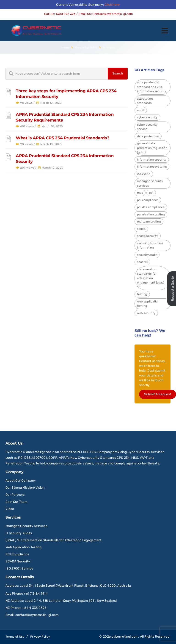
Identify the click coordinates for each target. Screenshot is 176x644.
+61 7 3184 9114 (36, 594)
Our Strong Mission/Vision (25, 488)
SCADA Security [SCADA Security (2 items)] (148, 236)
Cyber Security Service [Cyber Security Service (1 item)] (147, 127)
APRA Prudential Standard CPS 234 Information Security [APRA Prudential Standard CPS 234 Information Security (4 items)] (152, 87)
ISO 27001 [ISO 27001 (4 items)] (144, 174)
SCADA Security (18, 561)
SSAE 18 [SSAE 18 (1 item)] (142, 262)
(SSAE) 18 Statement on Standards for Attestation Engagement (54, 540)
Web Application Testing (23, 547)
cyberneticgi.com (125, 637)
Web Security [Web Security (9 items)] (146, 313)
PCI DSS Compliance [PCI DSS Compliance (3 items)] (151, 207)
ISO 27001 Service (19, 568)
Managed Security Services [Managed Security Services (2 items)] (150, 183)
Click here (112, 5)
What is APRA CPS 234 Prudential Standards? (63, 138)
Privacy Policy (40, 637)
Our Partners (15, 495)
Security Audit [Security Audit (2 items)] (147, 255)
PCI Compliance (17, 554)
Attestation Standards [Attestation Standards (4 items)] (145, 101)
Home (66, 48)
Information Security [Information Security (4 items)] (152, 160)
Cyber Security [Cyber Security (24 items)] (147, 117)
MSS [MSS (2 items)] (140, 193)
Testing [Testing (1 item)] (142, 294)
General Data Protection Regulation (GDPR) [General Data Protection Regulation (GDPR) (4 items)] (152, 148)
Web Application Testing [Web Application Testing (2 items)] (148, 304)
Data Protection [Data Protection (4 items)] (148, 136)
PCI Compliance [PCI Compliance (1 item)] (148, 200)
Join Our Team (16, 502)
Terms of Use (15, 637)
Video (10, 509)
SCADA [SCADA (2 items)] (141, 229)
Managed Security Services (26, 526)
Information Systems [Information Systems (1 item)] (152, 167)
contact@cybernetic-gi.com (37, 615)
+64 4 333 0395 (34, 608)
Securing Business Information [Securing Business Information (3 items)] (150, 245)
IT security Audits (19, 533)
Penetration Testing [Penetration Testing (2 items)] (151, 214)
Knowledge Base (86, 48)
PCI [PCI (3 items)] (151, 193)
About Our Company (21, 481)
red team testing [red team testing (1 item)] (149, 221)
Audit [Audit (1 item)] (141, 110)
